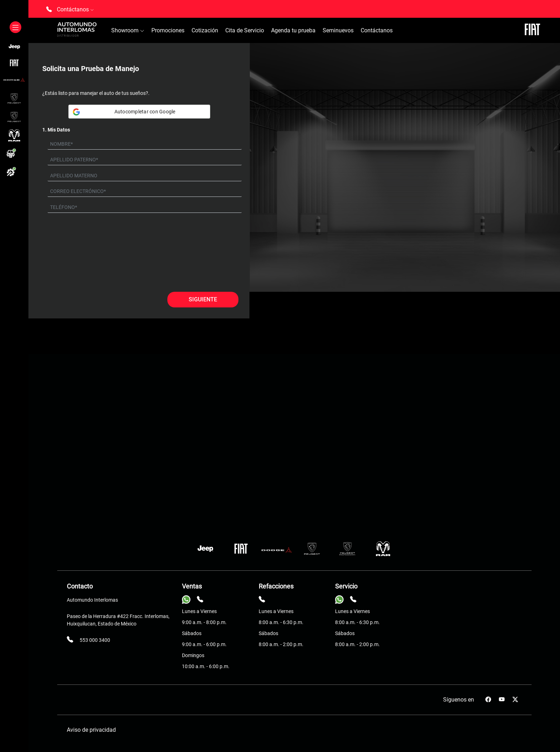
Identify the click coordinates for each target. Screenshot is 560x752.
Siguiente (203, 299)
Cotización (205, 30)
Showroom (128, 30)
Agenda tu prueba (293, 30)
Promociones (168, 30)
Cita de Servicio (245, 30)
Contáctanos (377, 30)
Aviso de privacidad (91, 730)
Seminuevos (338, 30)
